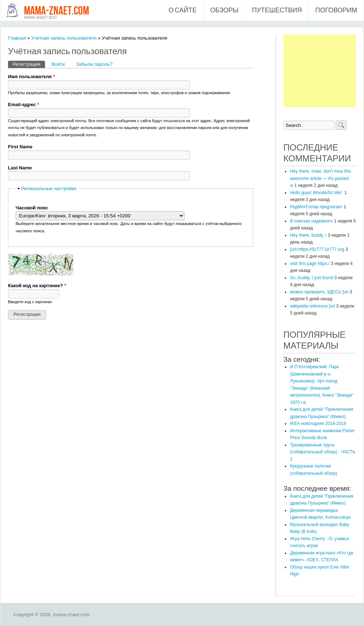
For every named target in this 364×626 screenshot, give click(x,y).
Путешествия (277, 10)
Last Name (20, 168)
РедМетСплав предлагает (316, 207)
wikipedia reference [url (312, 306)
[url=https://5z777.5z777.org (317, 249)
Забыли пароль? (94, 64)
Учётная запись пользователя (64, 38)
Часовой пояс (32, 208)
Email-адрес (23, 105)
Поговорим (336, 10)
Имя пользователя (31, 77)
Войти (58, 64)
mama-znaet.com (56, 11)
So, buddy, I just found (312, 278)
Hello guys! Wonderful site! (316, 193)
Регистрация (29, 64)
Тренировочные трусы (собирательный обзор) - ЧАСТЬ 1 (323, 452)
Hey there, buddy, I (308, 235)
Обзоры (225, 10)
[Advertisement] (320, 71)
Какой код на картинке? (37, 286)
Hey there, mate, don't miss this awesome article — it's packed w (320, 178)
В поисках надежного (311, 221)
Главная (17, 38)
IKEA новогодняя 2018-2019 (318, 424)
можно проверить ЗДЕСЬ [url (319, 292)
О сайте (183, 10)
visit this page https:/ (310, 264)
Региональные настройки (49, 188)
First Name (20, 147)
